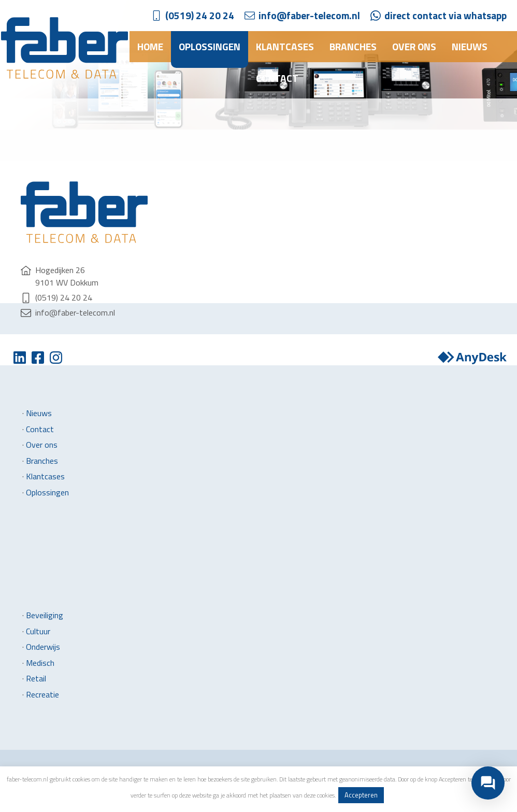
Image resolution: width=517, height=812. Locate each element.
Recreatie (42, 694)
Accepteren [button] (361, 795)
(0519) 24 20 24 (200, 15)
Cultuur (38, 631)
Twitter (19, 358)
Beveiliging (45, 615)
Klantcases (285, 46)
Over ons (414, 46)
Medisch (40, 663)
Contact (277, 78)
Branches (353, 46)
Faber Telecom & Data (65, 48)
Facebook (38, 358)
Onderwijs (43, 647)
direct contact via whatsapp (446, 15)
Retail (36, 678)
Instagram (56, 358)
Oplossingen (210, 46)
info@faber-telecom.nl (309, 15)
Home (150, 46)
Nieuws (470, 46)
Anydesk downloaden (472, 358)
